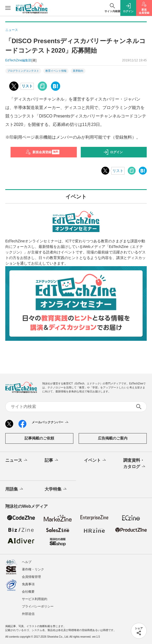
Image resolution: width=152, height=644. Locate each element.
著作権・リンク (33, 569)
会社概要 (28, 592)
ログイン (113, 152)
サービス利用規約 (35, 599)
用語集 (15, 489)
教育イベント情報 (56, 71)
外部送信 (28, 614)
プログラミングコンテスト (23, 71)
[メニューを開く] (8, 8)
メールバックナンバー (51, 423)
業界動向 (78, 71)
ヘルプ (27, 562)
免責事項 (28, 584)
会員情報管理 (31, 577)
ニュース (17, 460)
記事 (52, 460)
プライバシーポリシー (38, 606)
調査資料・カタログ (135, 464)
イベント (95, 460)
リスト (27, 86)
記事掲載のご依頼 (39, 438)
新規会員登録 (43, 152)
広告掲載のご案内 (113, 438)
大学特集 (56, 489)
